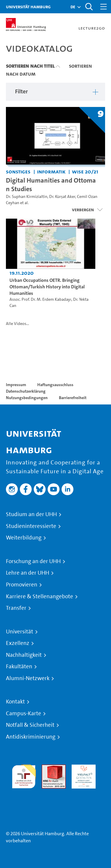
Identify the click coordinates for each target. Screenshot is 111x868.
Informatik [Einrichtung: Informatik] (51, 172)
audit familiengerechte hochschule (24, 775)
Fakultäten (19, 667)
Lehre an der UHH (28, 573)
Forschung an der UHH (33, 561)
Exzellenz (18, 643)
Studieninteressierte (31, 526)
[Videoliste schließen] (87, 210)
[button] (73, 7)
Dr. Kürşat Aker (62, 197)
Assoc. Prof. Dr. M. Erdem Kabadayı (40, 299)
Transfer (16, 608)
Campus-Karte (24, 713)
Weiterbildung (24, 538)
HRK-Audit (82, 768)
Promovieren (22, 585)
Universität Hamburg (28, 7)
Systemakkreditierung (24, 792)
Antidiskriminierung (31, 737)
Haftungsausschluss (55, 385)
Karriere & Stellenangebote (40, 596)
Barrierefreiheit (73, 398)
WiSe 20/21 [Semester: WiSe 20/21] (85, 172)
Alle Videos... (17, 324)
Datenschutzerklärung (26, 391)
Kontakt (15, 702)
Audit (47, 768)
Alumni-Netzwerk (28, 678)
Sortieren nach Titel (30, 66)
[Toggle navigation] (104, 7)
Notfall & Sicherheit (30, 725)
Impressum (16, 385)
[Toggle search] (89, 7)
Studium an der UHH (31, 514)
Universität (20, 632)
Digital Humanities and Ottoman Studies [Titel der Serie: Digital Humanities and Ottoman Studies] (51, 185)
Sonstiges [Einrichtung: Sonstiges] (18, 172)
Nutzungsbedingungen (27, 398)
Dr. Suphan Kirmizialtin (27, 197)
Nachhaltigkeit (24, 655)
